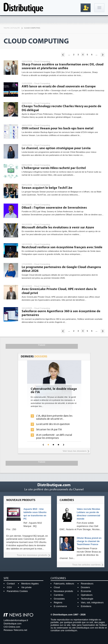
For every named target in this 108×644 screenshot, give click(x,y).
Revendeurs (87, 584)
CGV (9, 587)
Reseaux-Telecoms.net (15, 630)
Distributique (23, 8)
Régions (58, 602)
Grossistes (59, 599)
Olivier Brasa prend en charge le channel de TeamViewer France (89, 541)
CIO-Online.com (12, 627)
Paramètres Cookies (17, 591)
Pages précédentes (63, 55)
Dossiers (85, 587)
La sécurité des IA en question (53, 424)
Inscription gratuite (86, 8)
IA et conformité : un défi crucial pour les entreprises (54, 436)
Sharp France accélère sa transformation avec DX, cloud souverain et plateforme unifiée (63, 66)
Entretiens (86, 606)
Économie (86, 591)
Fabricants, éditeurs (64, 584)
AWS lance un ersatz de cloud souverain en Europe (59, 86)
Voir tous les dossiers (75, 451)
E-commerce (60, 606)
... (69, 55)
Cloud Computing (32, 28)
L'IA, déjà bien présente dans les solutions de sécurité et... (54, 417)
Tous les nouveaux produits (32, 555)
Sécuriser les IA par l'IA (49, 430)
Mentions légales (30, 584)
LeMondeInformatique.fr (16, 620)
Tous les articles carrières (86, 565)
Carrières (59, 595)
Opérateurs (87, 595)
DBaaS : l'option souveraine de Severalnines (54, 208)
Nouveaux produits (63, 591)
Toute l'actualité (12, 28)
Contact (11, 584)
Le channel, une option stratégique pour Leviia (56, 148)
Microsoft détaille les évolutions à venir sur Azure (58, 227)
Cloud (57, 587)
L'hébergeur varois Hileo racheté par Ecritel (54, 168)
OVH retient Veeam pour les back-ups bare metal (58, 128)
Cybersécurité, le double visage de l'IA (54, 391)
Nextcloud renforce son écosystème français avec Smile (62, 247)
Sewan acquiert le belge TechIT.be (47, 188)
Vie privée (26, 587)
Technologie (87, 599)
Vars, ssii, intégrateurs (92, 602)
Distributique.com (13, 624)
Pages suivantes (103, 55)
